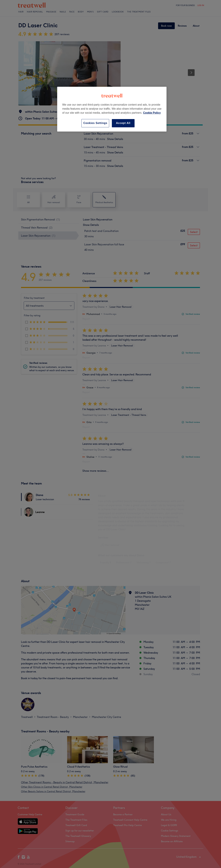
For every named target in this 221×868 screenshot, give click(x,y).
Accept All (123, 123)
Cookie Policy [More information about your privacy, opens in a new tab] (152, 113)
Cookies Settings (95, 123)
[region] (112, 109)
